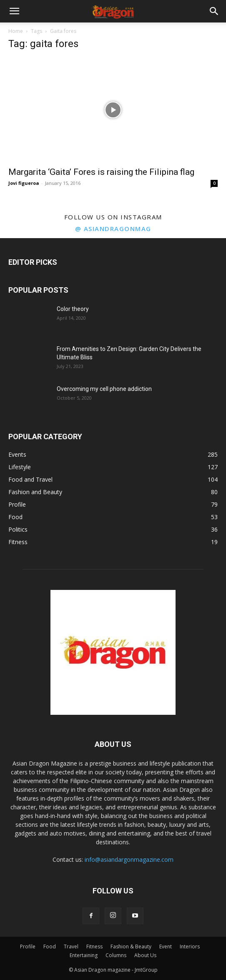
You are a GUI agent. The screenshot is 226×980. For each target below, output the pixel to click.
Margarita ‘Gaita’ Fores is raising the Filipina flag (101, 172)
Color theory (73, 309)
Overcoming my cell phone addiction (104, 389)
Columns (116, 955)
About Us (145, 955)
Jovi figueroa (24, 183)
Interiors (190, 946)
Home (16, 31)
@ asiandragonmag (113, 229)
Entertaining (84, 955)
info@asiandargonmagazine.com (129, 859)
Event (166, 946)
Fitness (94, 946)
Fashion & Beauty (131, 946)
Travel (71, 946)
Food (50, 946)
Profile (28, 946)
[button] (14, 11)
